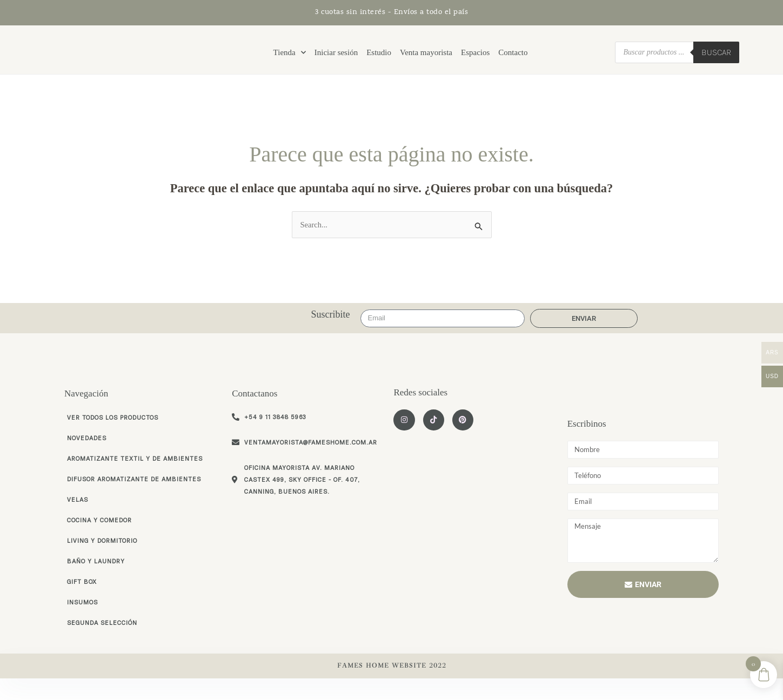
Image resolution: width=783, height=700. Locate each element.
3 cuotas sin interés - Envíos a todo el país (391, 12)
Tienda (290, 60)
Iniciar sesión (336, 60)
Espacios (475, 60)
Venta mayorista (426, 60)
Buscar (716, 60)
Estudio (379, 60)
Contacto (513, 60)
